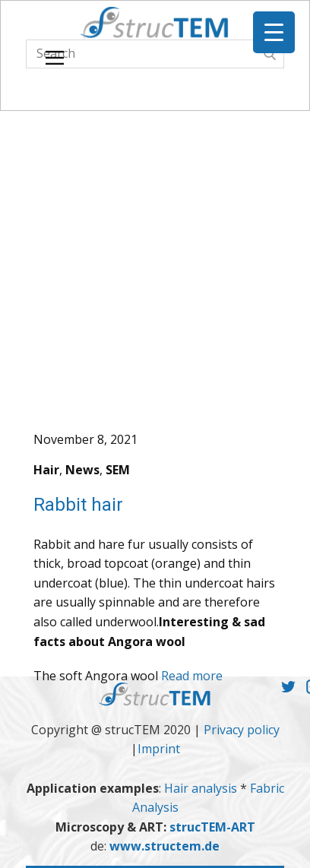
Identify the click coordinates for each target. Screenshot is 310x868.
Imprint (159, 749)
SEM (118, 470)
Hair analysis (202, 788)
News (82, 470)
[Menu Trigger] (274, 32)
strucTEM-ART (212, 827)
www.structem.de (164, 846)
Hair (46, 470)
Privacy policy (242, 730)
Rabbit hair (78, 505)
